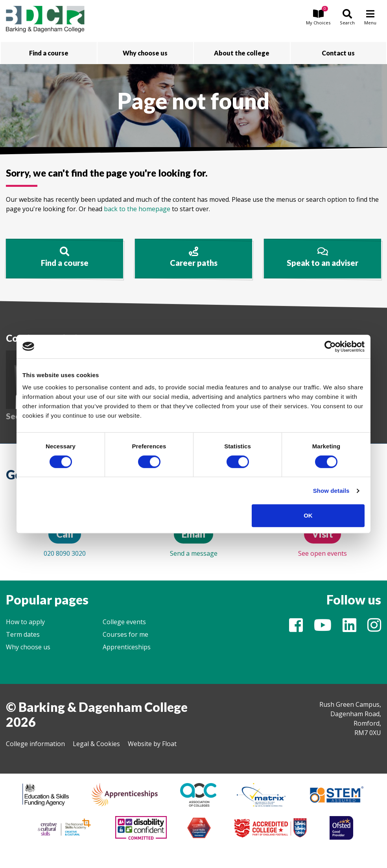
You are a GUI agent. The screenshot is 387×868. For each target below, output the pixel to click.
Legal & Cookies (96, 744)
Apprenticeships (127, 647)
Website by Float (152, 744)
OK (308, 515)
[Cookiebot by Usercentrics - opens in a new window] (330, 346)
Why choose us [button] (145, 53)
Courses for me (125, 634)
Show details (331, 491)
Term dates (23, 634)
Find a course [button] (49, 53)
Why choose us (28, 647)
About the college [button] (242, 53)
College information (35, 744)
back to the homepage (137, 209)
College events (124, 622)
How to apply (25, 622)
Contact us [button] (338, 53)
